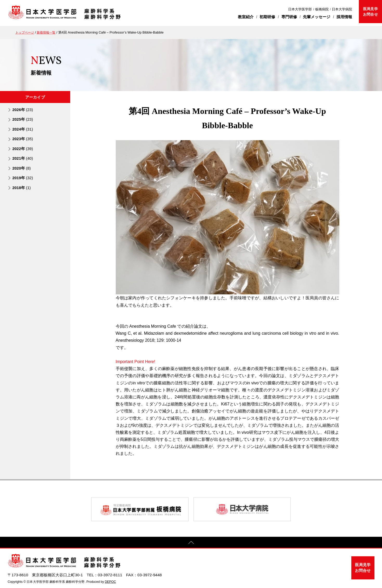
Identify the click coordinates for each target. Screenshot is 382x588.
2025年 (22, 119)
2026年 (22, 110)
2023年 (22, 139)
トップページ (25, 32)
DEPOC (110, 582)
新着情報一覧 (48, 32)
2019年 (22, 178)
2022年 (22, 149)
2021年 (22, 158)
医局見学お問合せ (370, 12)
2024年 (22, 129)
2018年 (21, 187)
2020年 (21, 168)
